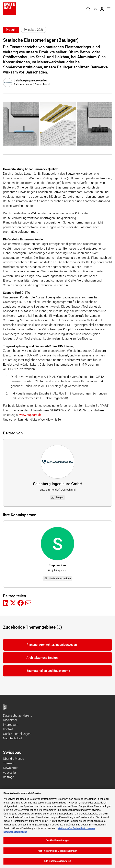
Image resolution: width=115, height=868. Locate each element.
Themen (9, 763)
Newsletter (10, 768)
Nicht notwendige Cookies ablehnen (58, 851)
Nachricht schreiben (57, 579)
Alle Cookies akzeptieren (57, 861)
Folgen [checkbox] (58, 498)
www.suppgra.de (30, 415)
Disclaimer (10, 720)
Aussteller (10, 773)
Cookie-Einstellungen (17, 734)
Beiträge (9, 777)
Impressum (11, 725)
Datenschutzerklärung (18, 716)
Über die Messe (14, 759)
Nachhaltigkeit (13, 738)
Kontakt (8, 729)
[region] (57, 828)
